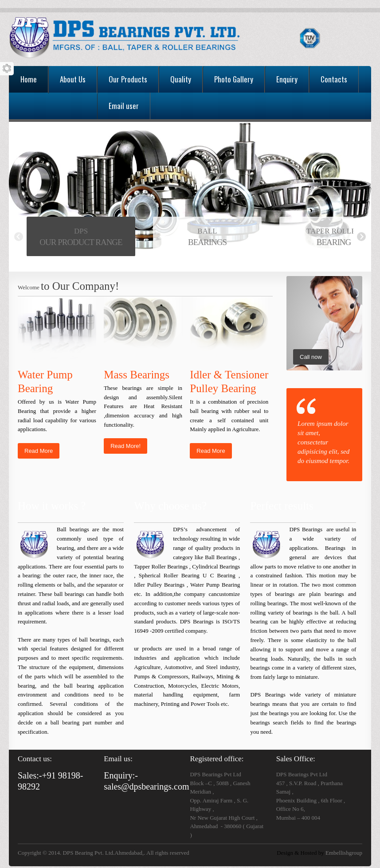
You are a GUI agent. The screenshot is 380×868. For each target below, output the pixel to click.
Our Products (128, 79)
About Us (73, 79)
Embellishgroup (343, 853)
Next (361, 237)
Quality (181, 79)
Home (29, 79)
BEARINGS (207, 242)
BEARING (334, 242)
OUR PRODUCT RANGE (81, 242)
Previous (19, 237)
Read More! (125, 446)
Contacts (334, 79)
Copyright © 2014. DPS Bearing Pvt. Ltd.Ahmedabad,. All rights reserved (104, 853)
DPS (81, 231)
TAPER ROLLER (334, 231)
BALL (207, 231)
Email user (124, 106)
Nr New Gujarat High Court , (223, 818)
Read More (39, 451)
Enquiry (287, 79)
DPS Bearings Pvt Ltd (215, 774)
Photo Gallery (234, 79)
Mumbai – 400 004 (298, 818)
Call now (311, 357)
